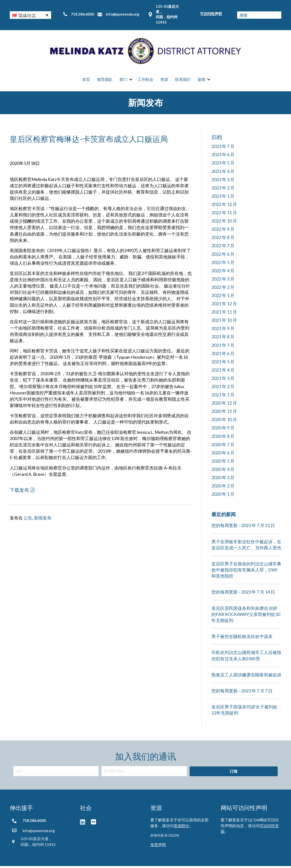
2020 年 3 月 (223, 479)
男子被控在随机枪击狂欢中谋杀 (242, 638)
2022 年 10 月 (224, 222)
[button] (30, 15)
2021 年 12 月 (224, 305)
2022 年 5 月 (223, 264)
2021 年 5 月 (223, 363)
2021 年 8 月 (223, 339)
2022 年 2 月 (223, 289)
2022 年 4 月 (223, 272)
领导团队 (105, 80)
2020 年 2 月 (223, 487)
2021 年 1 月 (223, 396)
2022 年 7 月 (223, 247)
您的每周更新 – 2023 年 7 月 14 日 (243, 594)
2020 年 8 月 (223, 438)
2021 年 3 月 (223, 380)
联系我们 (183, 80)
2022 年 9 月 (223, 231)
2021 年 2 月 (223, 388)
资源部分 (181, 827)
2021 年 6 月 (223, 355)
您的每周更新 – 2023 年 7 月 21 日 (243, 527)
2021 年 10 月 (224, 322)
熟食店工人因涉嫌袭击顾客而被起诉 (246, 676)
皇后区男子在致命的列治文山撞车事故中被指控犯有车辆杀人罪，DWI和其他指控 (246, 571)
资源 (164, 80)
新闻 (202, 80)
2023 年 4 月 (223, 173)
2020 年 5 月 (223, 463)
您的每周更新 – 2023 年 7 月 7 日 (242, 692)
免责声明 (158, 847)
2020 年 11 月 (224, 413)
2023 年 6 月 (223, 156)
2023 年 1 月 (223, 198)
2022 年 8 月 (223, 239)
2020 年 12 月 (224, 405)
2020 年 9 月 (223, 430)
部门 (123, 80)
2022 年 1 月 (223, 297)
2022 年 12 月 (224, 206)
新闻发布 (43, 520)
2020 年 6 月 (223, 454)
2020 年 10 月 (224, 421)
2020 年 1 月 (223, 496)
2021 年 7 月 (223, 347)
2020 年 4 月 (223, 471)
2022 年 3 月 (223, 281)
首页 (86, 80)
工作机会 (145, 80)
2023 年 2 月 (223, 189)
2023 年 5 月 (223, 165)
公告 (28, 520)
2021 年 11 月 (224, 314)
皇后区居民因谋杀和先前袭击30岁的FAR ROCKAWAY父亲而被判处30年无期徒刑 (246, 616)
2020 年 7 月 (223, 446)
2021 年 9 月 (223, 330)
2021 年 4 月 (223, 372)
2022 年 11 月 (224, 214)
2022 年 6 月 (223, 256)
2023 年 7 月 (223, 148)
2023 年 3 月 (223, 181)
